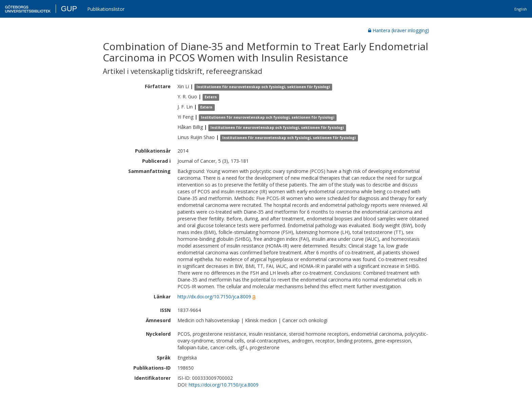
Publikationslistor (106, 9)
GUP (69, 9)
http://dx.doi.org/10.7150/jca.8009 (214, 297)
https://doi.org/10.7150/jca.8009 (224, 385)
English (521, 9)
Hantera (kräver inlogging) (399, 30)
